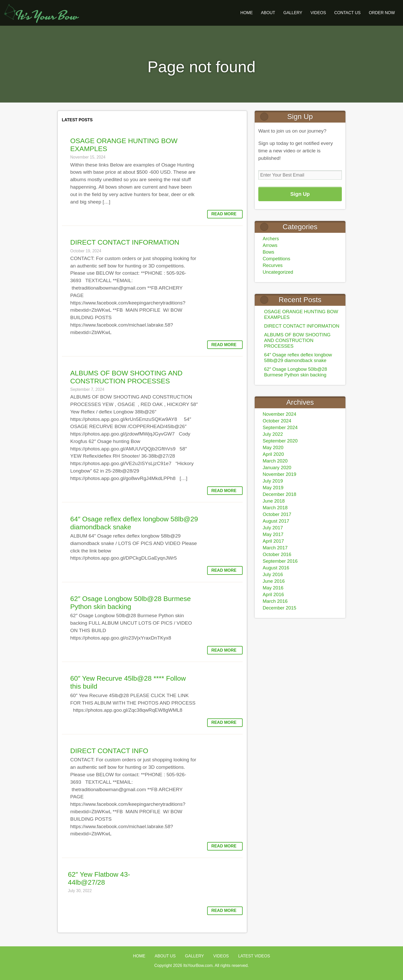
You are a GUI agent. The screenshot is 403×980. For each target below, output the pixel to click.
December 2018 (280, 494)
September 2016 (280, 561)
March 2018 (275, 508)
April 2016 (273, 594)
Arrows (270, 245)
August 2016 (276, 568)
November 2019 (280, 474)
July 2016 (273, 574)
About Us (165, 956)
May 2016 (273, 588)
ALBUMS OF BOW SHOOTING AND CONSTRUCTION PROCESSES (126, 377)
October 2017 (277, 514)
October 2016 (277, 554)
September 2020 (280, 441)
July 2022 (273, 434)
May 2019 (273, 488)
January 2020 (277, 468)
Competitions (276, 259)
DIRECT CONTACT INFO (109, 751)
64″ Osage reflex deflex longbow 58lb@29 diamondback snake (298, 358)
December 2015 (280, 608)
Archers (271, 239)
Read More (224, 214)
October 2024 (277, 421)
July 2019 (273, 481)
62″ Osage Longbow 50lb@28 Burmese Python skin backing (130, 603)
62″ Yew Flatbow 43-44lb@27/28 (99, 878)
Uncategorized (278, 272)
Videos (318, 13)
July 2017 (273, 528)
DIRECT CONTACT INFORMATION (125, 242)
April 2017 (273, 541)
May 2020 (273, 447)
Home (246, 13)
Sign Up (300, 194)
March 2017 (275, 548)
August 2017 (276, 521)
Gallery (195, 956)
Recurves (273, 265)
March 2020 (275, 461)
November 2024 (280, 414)
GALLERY (293, 13)
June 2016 (274, 581)
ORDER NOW (382, 13)
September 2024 (280, 427)
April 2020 (273, 454)
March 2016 (275, 601)
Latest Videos (254, 956)
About (268, 13)
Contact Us (347, 13)
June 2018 (274, 501)
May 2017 (273, 534)
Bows (268, 252)
